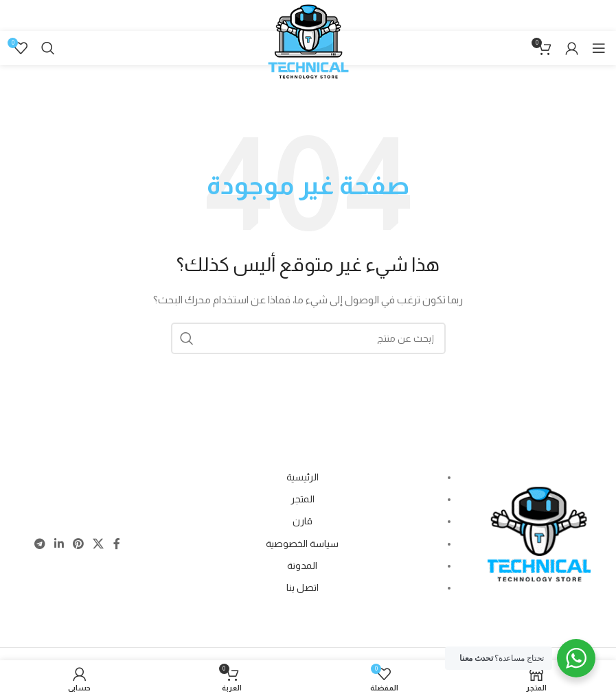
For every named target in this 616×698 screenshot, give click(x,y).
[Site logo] (308, 56)
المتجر (303, 499)
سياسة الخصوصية (302, 544)
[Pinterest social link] (78, 545)
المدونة (302, 566)
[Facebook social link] (116, 545)
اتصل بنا (303, 588)
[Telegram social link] (39, 545)
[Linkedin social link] (59, 545)
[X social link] (99, 545)
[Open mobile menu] (599, 48)
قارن (303, 521)
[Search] (48, 48)
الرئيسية (303, 477)
